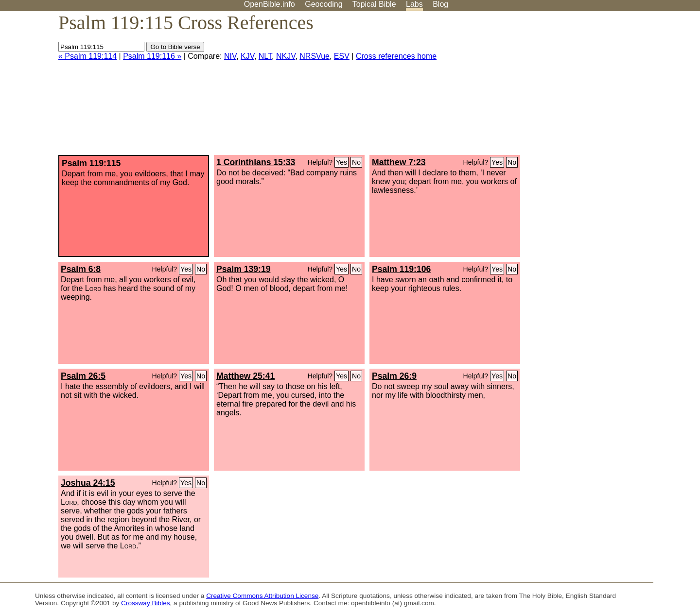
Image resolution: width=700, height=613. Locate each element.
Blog (440, 4)
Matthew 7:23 (399, 162)
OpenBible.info (270, 4)
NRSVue (315, 56)
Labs (414, 4)
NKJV (286, 56)
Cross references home (396, 56)
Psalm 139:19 (244, 269)
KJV (247, 56)
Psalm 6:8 (81, 269)
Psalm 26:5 (83, 376)
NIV (230, 56)
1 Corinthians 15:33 (256, 162)
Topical (374, 4)
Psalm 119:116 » (152, 56)
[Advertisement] (602, 87)
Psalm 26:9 (394, 376)
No (356, 162)
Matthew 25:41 (245, 376)
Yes (341, 162)
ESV (342, 56)
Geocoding (324, 4)
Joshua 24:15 (88, 483)
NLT (265, 56)
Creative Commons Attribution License (262, 596)
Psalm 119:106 (401, 269)
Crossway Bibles (145, 603)
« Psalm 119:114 (87, 56)
